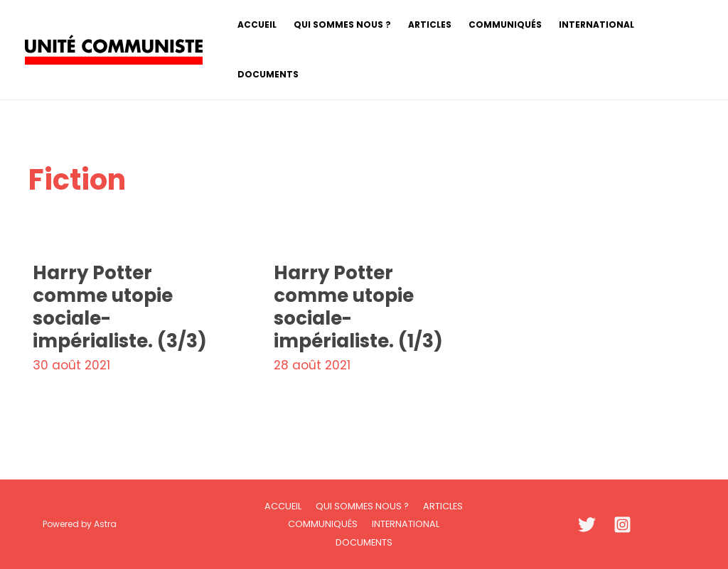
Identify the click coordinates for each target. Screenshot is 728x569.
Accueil (283, 506)
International (406, 524)
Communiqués (323, 524)
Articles (443, 506)
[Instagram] (622, 525)
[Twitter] (587, 525)
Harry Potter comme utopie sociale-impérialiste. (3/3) (120, 307)
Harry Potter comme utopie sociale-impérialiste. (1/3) (358, 307)
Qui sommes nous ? (362, 506)
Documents (364, 542)
